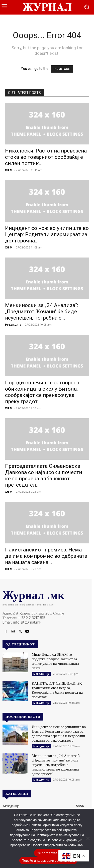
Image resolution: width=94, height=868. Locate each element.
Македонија (41, 674)
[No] (88, 838)
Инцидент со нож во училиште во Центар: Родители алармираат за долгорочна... (47, 234)
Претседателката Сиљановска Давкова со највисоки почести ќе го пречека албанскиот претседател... (44, 475)
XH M (9, 170)
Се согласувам (48, 853)
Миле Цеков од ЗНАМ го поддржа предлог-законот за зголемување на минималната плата (56, 661)
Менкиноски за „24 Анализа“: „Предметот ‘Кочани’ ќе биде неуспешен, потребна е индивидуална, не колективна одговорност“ (56, 765)
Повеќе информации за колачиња (48, 861)
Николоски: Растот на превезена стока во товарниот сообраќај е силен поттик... (46, 157)
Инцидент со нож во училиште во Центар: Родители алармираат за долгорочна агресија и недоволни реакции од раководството (59, 733)
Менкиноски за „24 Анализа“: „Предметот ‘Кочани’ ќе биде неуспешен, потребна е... (41, 312)
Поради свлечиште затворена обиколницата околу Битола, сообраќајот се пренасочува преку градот (42, 392)
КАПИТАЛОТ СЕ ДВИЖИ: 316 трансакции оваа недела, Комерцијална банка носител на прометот (57, 690)
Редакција (13, 324)
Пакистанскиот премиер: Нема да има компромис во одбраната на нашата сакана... (46, 556)
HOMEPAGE (62, 69)
